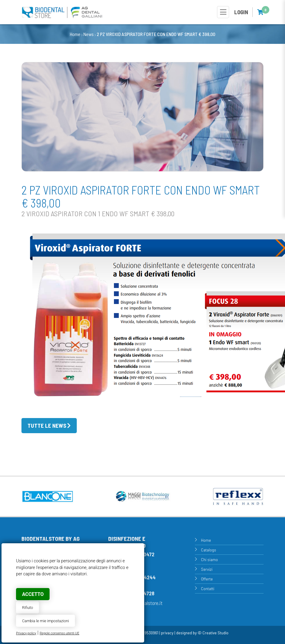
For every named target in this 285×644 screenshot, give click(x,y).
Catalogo (209, 550)
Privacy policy (26, 633)
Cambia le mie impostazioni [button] (45, 621)
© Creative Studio (213, 633)
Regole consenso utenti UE (59, 633)
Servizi (207, 569)
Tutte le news (47, 425)
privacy (167, 633)
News (89, 34)
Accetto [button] (33, 594)
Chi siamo (209, 559)
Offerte (207, 579)
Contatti (208, 588)
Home (75, 34)
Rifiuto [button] (28, 608)
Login (241, 12)
